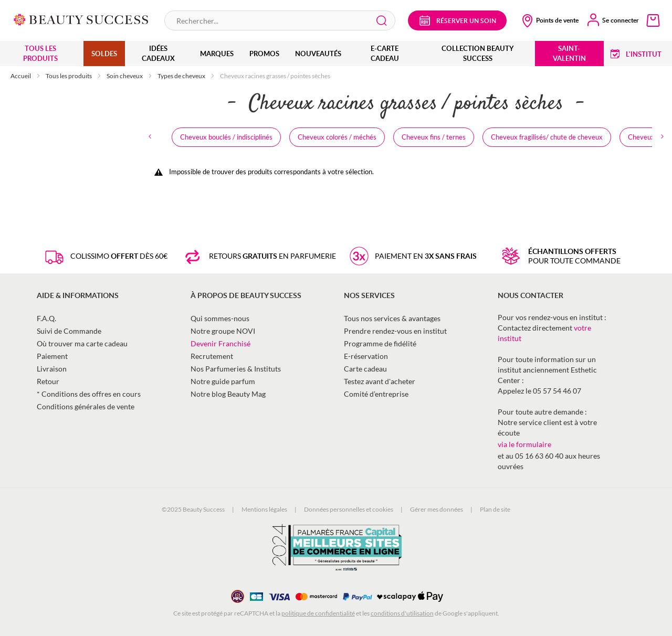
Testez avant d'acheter (380, 381)
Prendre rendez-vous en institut (395, 331)
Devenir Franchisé (220, 343)
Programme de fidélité (380, 343)
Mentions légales (264, 509)
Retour (48, 381)
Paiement (52, 356)
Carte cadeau (365, 369)
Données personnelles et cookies (349, 509)
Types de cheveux (182, 76)
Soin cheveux (125, 76)
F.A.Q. (46, 318)
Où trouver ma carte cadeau (82, 343)
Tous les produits (69, 76)
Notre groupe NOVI (223, 331)
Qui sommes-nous (220, 318)
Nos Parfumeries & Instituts (236, 369)
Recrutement (212, 356)
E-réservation (366, 356)
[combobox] (280, 20)
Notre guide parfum (223, 381)
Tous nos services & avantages (392, 318)
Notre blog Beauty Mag (228, 394)
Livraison (52, 369)
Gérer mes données (437, 509)
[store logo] (81, 19)
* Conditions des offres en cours (89, 394)
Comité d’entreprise (376, 394)
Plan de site (495, 509)
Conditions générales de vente (86, 406)
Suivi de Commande (69, 331)
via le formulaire (524, 444)
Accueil (21, 76)
